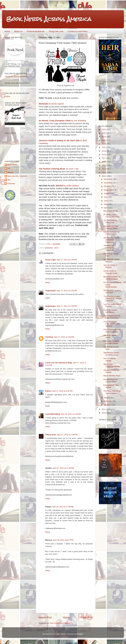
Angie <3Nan (60, 634)
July (106, 197)
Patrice (48, 391)
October (107, 186)
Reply (48, 282)
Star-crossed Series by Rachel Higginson (112, 240)
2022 (104, 140)
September (109, 190)
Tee (9, 181)
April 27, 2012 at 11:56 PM (63, 468)
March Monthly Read (112, 376)
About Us (18, 31)
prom (56, 248)
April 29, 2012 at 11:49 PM (63, 507)
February (108, 401)
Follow (7, 98)
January (107, 405)
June (106, 201)
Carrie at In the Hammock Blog (59, 363)
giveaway (49, 248)
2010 (104, 413)
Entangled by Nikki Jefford (111, 386)
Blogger (80, 634)
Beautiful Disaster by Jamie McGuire (112, 278)
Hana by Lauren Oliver (110, 336)
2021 (104, 144)
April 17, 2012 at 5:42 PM (64, 337)
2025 (104, 130)
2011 (104, 409)
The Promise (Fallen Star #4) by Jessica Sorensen (112, 298)
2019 (104, 151)
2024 (104, 133)
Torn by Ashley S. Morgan (111, 266)
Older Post (87, 617)
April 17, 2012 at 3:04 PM (67, 291)
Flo (9, 170)
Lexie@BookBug (53, 414)
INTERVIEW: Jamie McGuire (112, 260)
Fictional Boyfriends (36, 31)
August (107, 193)
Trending (49, 337)
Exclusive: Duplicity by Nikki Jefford (111, 342)
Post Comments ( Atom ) (60, 623)
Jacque (10, 173)
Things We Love (56, 31)
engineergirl (50, 291)
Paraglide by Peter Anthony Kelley (111, 227)
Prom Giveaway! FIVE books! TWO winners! (112, 324)
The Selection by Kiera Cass (110, 221)
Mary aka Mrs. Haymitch (17, 177)
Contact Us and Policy (78, 31)
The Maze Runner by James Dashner (112, 392)
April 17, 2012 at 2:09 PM (67, 260)
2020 (104, 147)
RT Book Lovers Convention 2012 (111, 216)
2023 (104, 137)
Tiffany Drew (51, 435)
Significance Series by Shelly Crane (111, 354)
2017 (104, 158)
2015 (104, 165)
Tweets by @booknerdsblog (16, 78)
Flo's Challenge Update (110, 360)
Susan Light (50, 260)
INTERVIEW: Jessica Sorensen (112, 292)
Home (7, 31)
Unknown (11, 185)
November (108, 183)
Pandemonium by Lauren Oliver (111, 380)
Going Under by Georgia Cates (110, 272)
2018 (104, 155)
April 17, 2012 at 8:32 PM (62, 391)
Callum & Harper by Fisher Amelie (112, 233)
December (108, 179)
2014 (104, 169)
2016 (104, 162)
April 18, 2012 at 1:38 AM (71, 414)
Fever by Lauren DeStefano (110, 311)
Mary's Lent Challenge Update (112, 365)
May (106, 204)
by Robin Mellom (67, 186)
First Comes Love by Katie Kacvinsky (112, 317)
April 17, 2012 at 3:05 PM (67, 306)
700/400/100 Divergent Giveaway (109, 248)
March (107, 398)
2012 (104, 176)
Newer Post (45, 617)
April (106, 208)
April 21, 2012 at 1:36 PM (67, 435)
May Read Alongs (111, 211)
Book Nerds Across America (49, 19)
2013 (104, 173)
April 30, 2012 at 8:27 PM (63, 540)
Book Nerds (12, 166)
